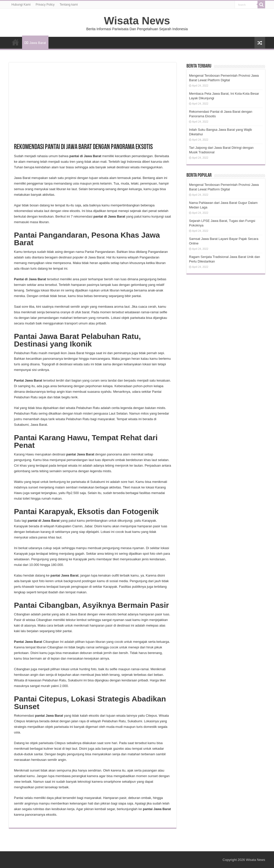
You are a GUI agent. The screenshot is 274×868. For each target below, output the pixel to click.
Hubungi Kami (21, 5)
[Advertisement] (93, 106)
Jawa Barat (35, 43)
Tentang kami (69, 5)
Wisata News (137, 21)
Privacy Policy (45, 5)
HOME (15, 42)
